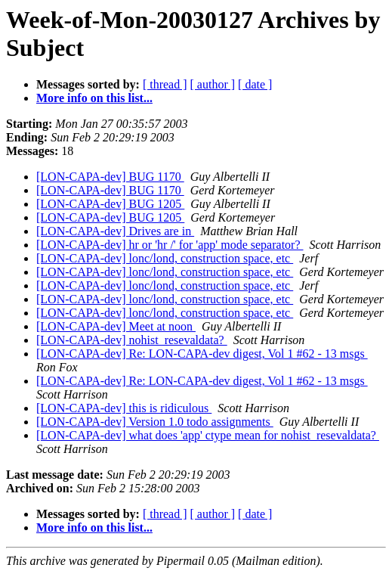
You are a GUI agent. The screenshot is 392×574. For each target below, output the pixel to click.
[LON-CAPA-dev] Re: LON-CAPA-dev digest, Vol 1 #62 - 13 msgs (202, 354)
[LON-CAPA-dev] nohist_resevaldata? (132, 340)
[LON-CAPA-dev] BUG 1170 (110, 177)
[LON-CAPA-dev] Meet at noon (116, 326)
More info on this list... (94, 98)
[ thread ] (165, 84)
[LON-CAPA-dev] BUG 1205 (110, 204)
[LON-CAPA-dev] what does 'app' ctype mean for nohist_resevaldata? (208, 435)
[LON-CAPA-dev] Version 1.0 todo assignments (155, 422)
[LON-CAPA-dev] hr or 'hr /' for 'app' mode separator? (170, 245)
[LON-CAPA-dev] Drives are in (115, 231)
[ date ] (255, 84)
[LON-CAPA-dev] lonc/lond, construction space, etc (165, 258)
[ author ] (213, 84)
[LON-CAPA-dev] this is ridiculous (124, 408)
